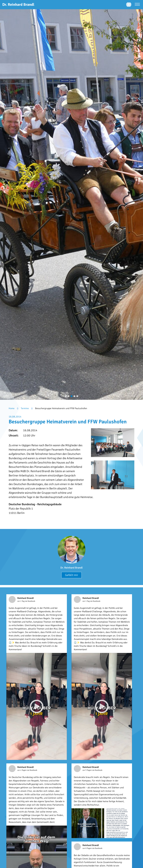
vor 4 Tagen (22, 770)
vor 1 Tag (21, 601)
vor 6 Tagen (87, 848)
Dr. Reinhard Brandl (71, 568)
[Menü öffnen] (137, 5)
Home (12, 408)
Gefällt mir (71, 575)
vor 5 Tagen (87, 770)
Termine (25, 408)
